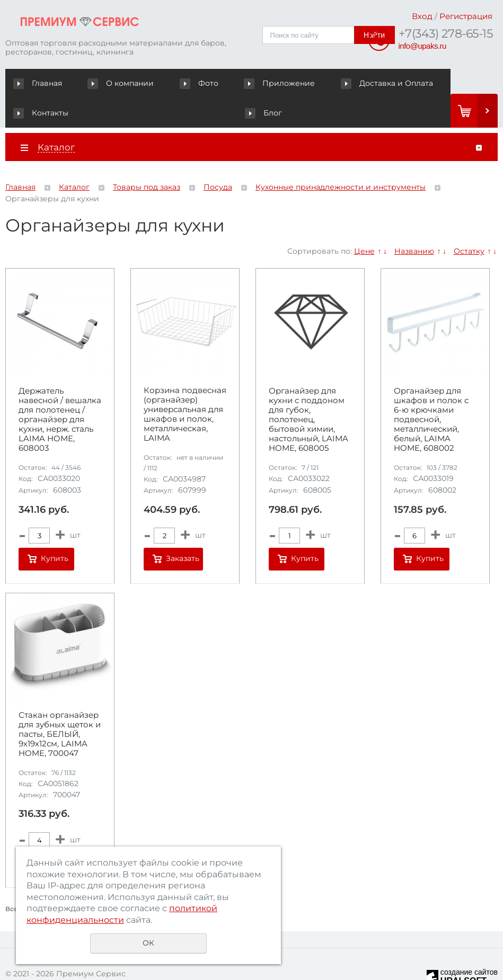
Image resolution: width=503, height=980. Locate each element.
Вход (422, 16)
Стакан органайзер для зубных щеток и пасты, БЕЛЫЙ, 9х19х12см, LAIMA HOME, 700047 (60, 705)
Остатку (469, 221)
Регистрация (466, 16)
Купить (55, 529)
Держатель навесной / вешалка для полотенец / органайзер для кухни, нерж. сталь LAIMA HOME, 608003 (60, 390)
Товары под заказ (147, 158)
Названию (414, 221)
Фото (160, 83)
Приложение (219, 83)
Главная (40, 83)
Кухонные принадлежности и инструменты (341, 158)
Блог (435, 83)
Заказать (183, 529)
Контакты (384, 83)
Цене (364, 221)
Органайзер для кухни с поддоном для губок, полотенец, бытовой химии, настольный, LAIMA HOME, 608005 (308, 390)
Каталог (74, 158)
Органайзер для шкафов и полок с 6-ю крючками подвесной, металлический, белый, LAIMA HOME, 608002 (431, 390)
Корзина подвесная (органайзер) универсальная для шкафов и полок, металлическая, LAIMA (185, 385)
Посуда (218, 158)
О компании (102, 83)
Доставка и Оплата (306, 83)
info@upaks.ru (422, 46)
